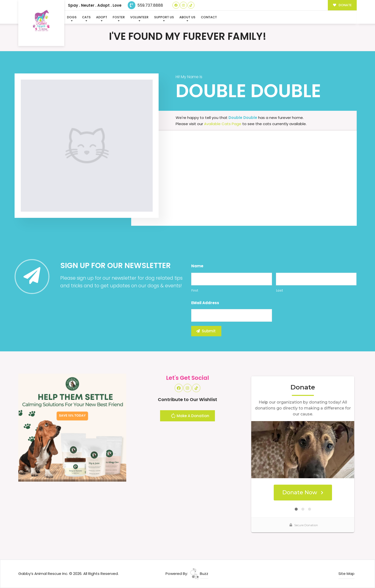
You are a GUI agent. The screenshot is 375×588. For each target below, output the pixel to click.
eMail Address (205, 303)
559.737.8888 (145, 5)
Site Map (346, 574)
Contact (209, 17)
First (195, 290)
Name (197, 266)
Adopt (102, 17)
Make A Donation (190, 416)
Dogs (72, 17)
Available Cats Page (223, 124)
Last (280, 290)
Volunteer (139, 17)
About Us (187, 17)
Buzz (199, 574)
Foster (119, 17)
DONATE (342, 5)
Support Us (164, 17)
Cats (86, 17)
